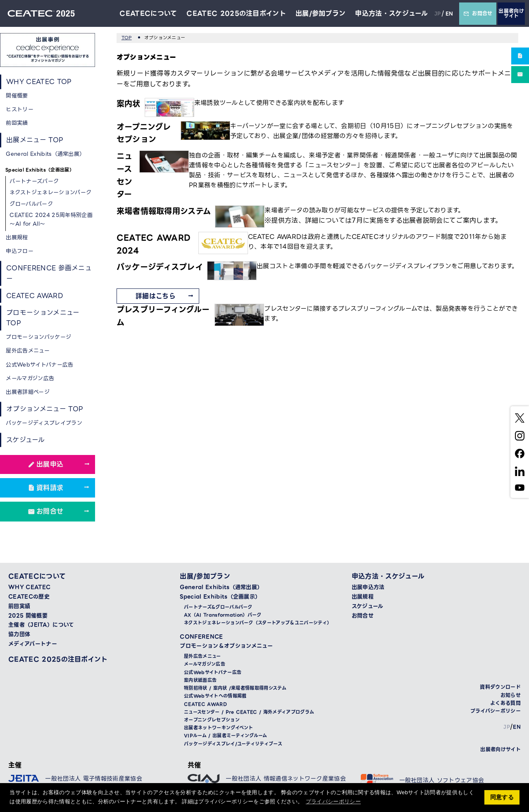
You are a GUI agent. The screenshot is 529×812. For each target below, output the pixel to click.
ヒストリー (20, 109)
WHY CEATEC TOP (39, 82)
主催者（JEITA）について (41, 626)
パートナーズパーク (35, 182)
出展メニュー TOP (35, 140)
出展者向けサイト (511, 13)
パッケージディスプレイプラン (44, 424)
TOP (127, 38)
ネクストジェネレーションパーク (51, 193)
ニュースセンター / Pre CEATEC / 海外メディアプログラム (249, 713)
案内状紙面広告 (200, 681)
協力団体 (19, 636)
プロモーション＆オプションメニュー (226, 647)
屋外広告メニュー (28, 351)
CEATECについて (148, 13)
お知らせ (511, 696)
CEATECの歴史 (29, 598)
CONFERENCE (201, 638)
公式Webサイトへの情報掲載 (215, 697)
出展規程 (17, 237)
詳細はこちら (156, 296)
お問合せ (478, 13)
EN (449, 13)
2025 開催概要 (28, 617)
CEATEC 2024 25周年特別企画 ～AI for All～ (49, 219)
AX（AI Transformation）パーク (223, 616)
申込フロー (20, 251)
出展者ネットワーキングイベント (219, 729)
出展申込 (50, 466)
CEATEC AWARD (35, 296)
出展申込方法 (368, 588)
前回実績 (17, 123)
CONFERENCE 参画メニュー (49, 274)
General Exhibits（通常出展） (46, 154)
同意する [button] (502, 797)
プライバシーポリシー (496, 712)
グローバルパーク (32, 204)
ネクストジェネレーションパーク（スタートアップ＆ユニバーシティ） (258, 624)
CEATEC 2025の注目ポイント (236, 13)
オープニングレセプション (212, 721)
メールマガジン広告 (30, 379)
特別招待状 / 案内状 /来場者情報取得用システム (235, 689)
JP (438, 13)
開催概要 (17, 96)
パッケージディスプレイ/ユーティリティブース (233, 745)
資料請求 (50, 489)
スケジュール (25, 441)
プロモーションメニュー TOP (43, 319)
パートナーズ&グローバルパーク (218, 608)
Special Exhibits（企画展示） (220, 598)
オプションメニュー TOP (45, 410)
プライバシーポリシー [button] (333, 801)
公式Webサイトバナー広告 (40, 366)
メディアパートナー (33, 645)
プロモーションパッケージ (39, 338)
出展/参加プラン (320, 13)
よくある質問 (505, 704)
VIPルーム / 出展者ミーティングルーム (226, 737)
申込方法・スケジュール (392, 13)
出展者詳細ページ (28, 393)
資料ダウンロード (500, 688)
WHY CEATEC (29, 588)
